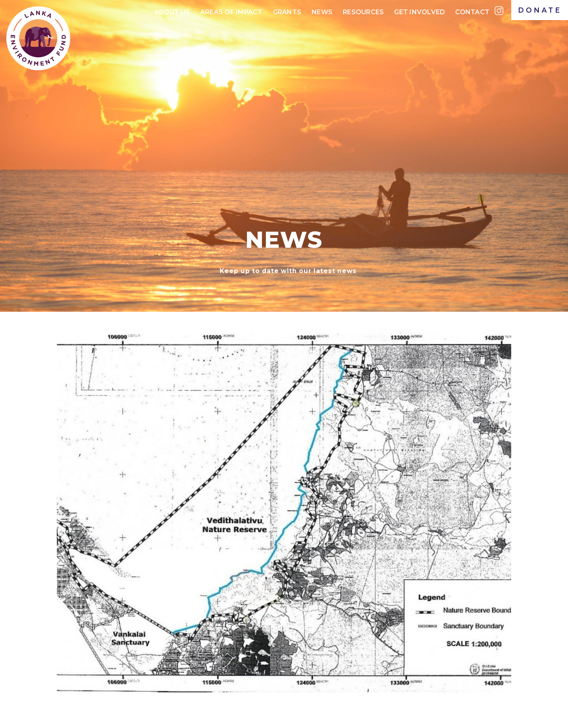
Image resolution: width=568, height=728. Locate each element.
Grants (287, 12)
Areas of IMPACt (232, 12)
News (322, 12)
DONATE (540, 10)
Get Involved (419, 12)
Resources (363, 12)
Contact (472, 12)
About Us (172, 12)
